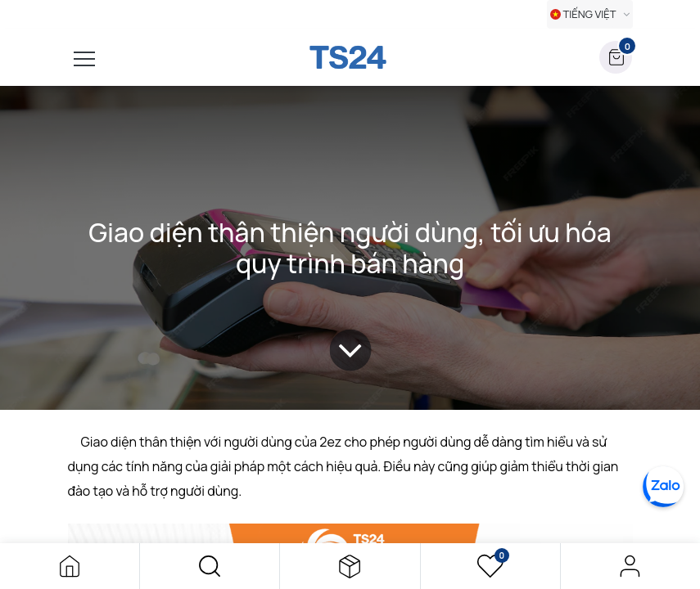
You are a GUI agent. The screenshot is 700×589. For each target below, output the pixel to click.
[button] (210, 566)
